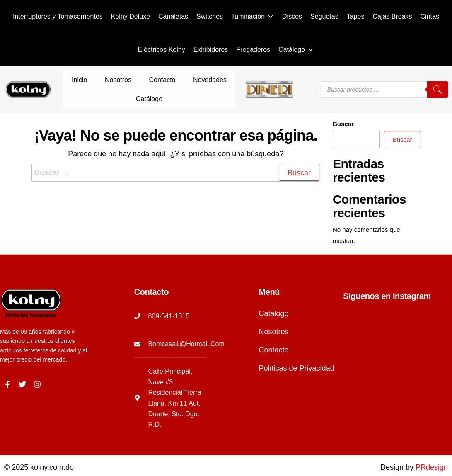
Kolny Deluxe (131, 16)
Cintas (430, 16)
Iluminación (253, 17)
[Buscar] (437, 81)
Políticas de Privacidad (297, 352)
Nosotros (105, 81)
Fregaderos (253, 50)
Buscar (343, 107)
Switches (210, 16)
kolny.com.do (52, 451)
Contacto (140, 81)
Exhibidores (211, 50)
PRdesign (432, 451)
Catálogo (296, 50)
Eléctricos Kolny (162, 50)
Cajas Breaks (392, 16)
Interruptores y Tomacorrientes (58, 16)
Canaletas (173, 16)
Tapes (356, 16)
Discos (292, 16)
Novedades (179, 81)
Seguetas (324, 16)
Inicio (75, 81)
